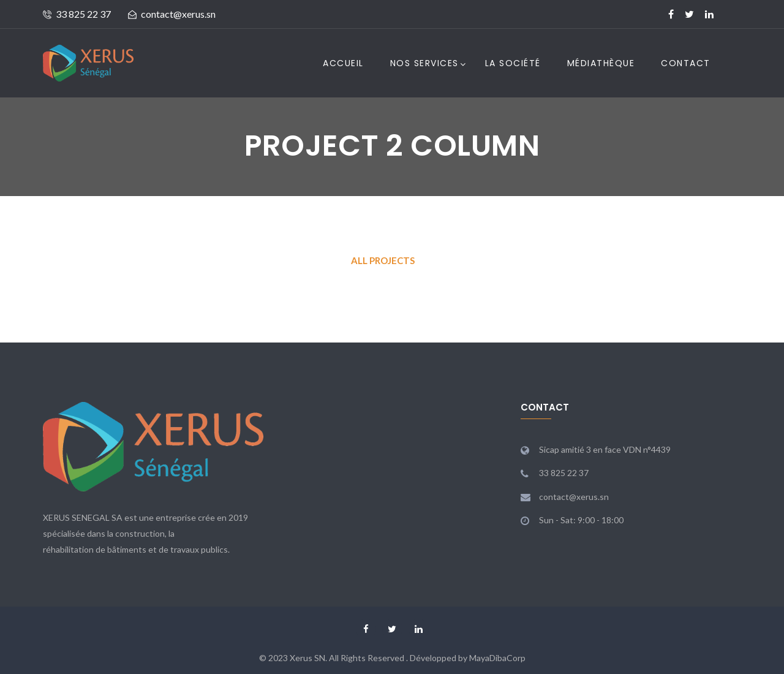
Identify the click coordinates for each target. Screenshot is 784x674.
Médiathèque (601, 63)
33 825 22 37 (83, 14)
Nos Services (424, 63)
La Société (513, 63)
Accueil (343, 63)
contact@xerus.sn (178, 14)
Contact (686, 63)
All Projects (383, 260)
